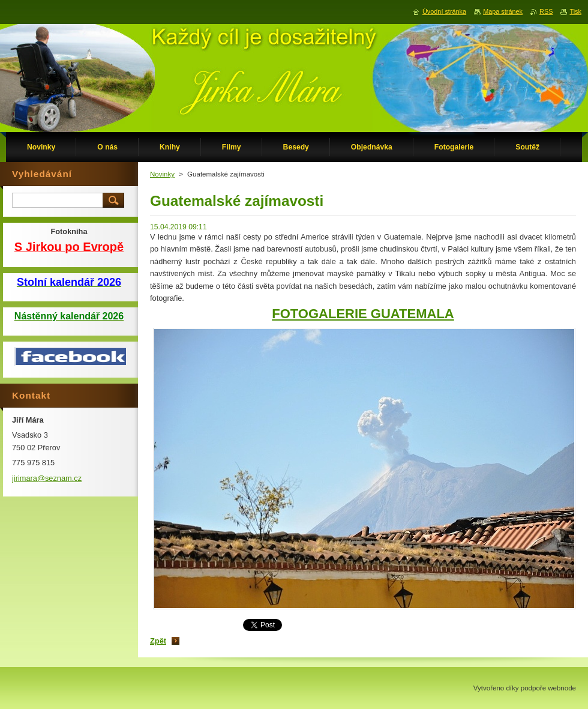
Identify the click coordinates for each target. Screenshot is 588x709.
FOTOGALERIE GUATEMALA (363, 314)
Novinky (162, 174)
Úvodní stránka (444, 11)
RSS (546, 11)
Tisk (575, 11)
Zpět (158, 641)
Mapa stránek (503, 11)
